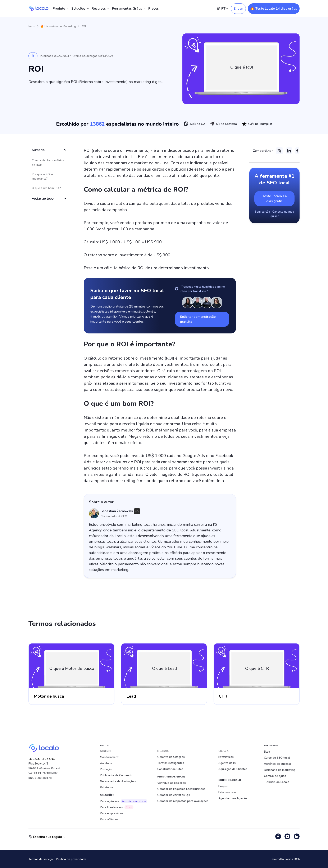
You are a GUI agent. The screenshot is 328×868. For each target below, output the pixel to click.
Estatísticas (226, 757)
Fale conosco (227, 792)
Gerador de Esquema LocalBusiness (181, 789)
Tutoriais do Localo (277, 782)
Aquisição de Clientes (233, 769)
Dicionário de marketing (280, 770)
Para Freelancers (117, 807)
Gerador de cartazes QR (174, 795)
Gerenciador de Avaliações (118, 781)
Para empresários (112, 813)
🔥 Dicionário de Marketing (58, 26)
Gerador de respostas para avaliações (183, 801)
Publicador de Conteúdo (116, 775)
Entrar (238, 9)
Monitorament (109, 757)
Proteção (106, 769)
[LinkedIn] (137, 511)
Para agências (124, 801)
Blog (267, 752)
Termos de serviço (41, 859)
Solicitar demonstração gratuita (198, 319)
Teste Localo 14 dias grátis (275, 199)
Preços (154, 9)
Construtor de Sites (170, 769)
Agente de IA (227, 763)
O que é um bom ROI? (46, 188)
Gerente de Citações (171, 757)
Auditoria (106, 763)
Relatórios (107, 787)
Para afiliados (109, 819)
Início (32, 26)
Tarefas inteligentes (171, 763)
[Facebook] (297, 151)
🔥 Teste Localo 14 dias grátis (274, 9)
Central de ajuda (275, 776)
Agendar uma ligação (233, 798)
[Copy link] (279, 151)
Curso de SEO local (277, 758)
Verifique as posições (172, 783)
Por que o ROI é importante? (42, 176)
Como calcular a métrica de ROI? (48, 163)
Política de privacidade (71, 859)
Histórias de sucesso (278, 764)
